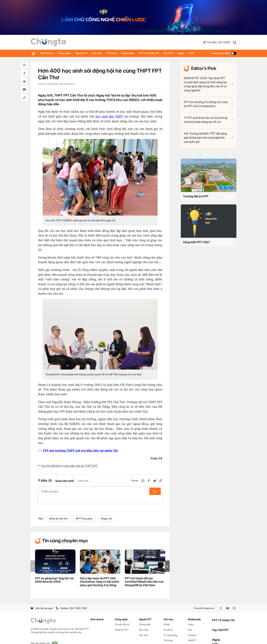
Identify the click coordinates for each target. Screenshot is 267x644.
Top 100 (176, 53)
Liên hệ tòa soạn (42, 600)
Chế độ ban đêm (224, 53)
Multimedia (133, 53)
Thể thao (116, 53)
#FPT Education (84, 511)
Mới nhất (83, 481)
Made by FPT (122, 622)
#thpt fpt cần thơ (58, 511)
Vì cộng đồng (170, 627)
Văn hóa (100, 53)
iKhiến (167, 616)
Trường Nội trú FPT (196, 196)
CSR (201, 53)
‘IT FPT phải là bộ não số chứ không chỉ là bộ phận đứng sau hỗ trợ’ (209, 120)
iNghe (189, 53)
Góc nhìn (144, 627)
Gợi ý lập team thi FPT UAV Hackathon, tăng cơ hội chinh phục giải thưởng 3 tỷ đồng (99, 574)
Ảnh (190, 622)
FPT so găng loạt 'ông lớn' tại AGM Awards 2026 (54, 572)
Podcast (192, 627)
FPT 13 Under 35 (155, 53)
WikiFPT (192, 633)
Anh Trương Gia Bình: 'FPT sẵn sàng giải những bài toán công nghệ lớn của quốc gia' (209, 138)
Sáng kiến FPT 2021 (196, 242)
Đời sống (144, 622)
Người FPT (84, 53)
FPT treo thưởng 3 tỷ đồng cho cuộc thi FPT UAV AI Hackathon (209, 104)
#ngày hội (106, 511)
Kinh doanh (47, 53)
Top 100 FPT (220, 622)
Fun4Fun (168, 622)
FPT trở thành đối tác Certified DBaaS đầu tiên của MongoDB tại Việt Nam (144, 574)
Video (191, 616)
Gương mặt (145, 616)
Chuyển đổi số (122, 616)
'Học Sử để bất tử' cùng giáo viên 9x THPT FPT (69, 466)
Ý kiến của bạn (100, 491)
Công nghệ (66, 53)
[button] (167, 558)
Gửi (155, 491)
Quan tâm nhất (65, 481)
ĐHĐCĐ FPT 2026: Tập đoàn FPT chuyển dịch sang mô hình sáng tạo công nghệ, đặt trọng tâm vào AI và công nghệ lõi (209, 84)
